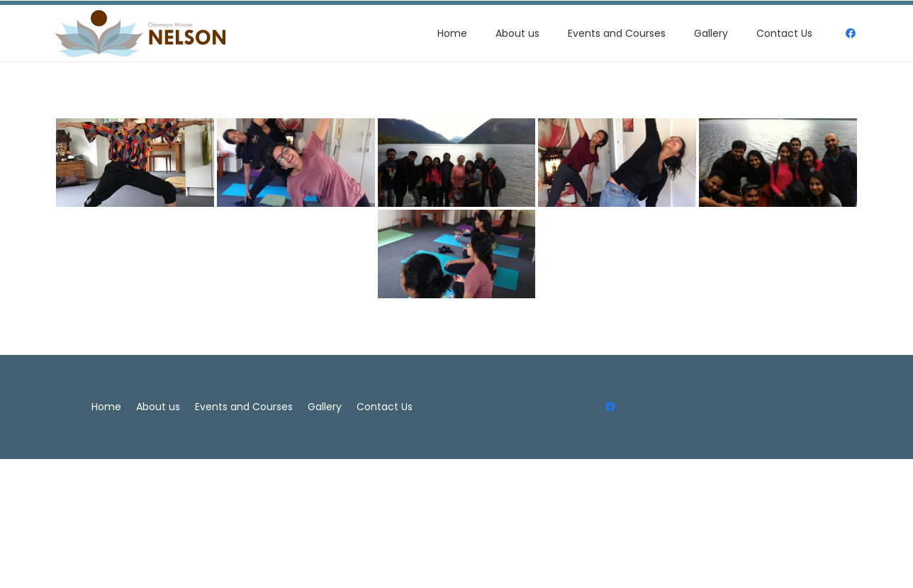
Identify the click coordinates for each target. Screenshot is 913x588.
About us (158, 407)
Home (106, 407)
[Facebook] (611, 407)
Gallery (325, 407)
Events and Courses (244, 407)
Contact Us (385, 407)
